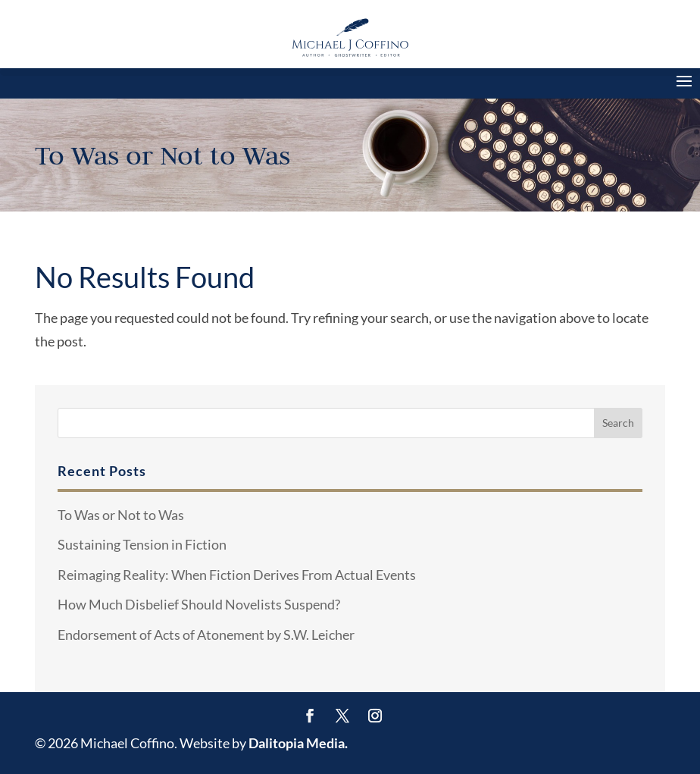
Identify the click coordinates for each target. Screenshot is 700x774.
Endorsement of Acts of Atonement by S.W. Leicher (206, 635)
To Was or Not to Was (121, 515)
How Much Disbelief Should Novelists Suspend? (199, 604)
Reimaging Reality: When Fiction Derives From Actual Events (237, 575)
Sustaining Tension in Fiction (142, 544)
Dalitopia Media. (298, 743)
